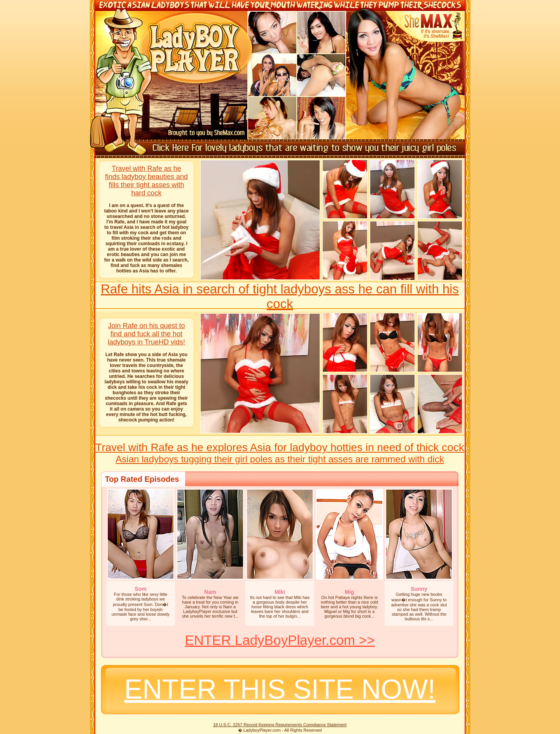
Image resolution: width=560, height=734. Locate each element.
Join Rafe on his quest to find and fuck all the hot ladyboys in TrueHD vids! (146, 334)
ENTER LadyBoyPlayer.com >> (280, 640)
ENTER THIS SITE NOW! (280, 689)
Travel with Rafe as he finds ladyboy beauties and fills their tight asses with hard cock (146, 181)
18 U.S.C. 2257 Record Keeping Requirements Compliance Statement (280, 725)
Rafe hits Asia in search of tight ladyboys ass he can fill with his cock (280, 296)
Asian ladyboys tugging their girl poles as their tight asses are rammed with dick (280, 459)
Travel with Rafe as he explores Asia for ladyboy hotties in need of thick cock (280, 447)
